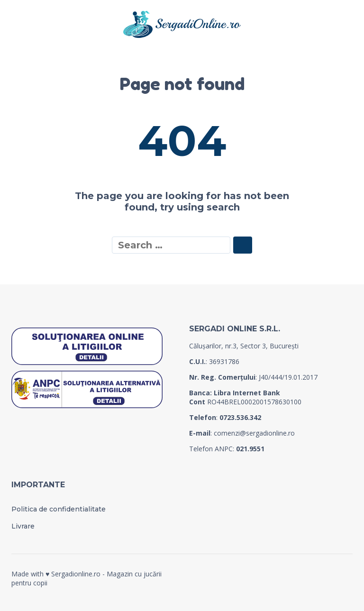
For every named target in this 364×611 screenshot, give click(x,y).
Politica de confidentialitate (59, 509)
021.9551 (250, 449)
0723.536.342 (240, 417)
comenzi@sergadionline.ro (254, 433)
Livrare (23, 526)
